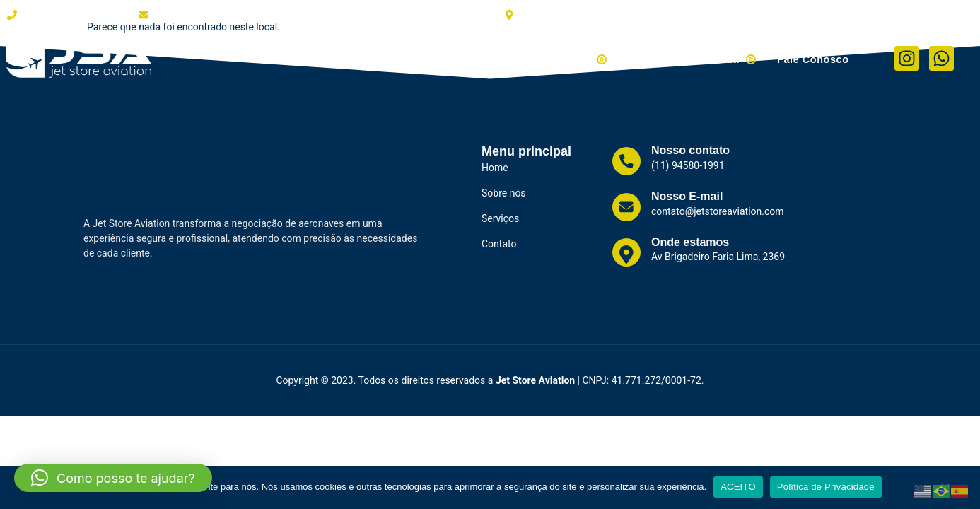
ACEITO (738, 487)
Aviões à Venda (563, 58)
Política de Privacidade (826, 487)
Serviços (472, 58)
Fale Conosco (814, 58)
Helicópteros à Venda (695, 58)
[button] (113, 478)
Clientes (408, 58)
